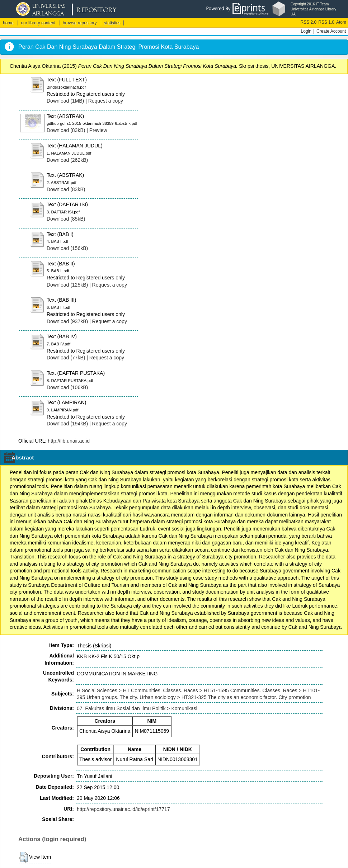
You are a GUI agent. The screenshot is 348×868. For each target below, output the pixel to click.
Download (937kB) (67, 321)
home (8, 23)
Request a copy (106, 101)
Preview (98, 130)
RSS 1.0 (326, 22)
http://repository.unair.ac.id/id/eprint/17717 (123, 809)
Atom (341, 22)
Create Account (331, 31)
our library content (38, 23)
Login (306, 31)
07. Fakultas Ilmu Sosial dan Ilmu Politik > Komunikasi (137, 708)
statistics (112, 23)
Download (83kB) (66, 130)
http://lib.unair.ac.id (69, 441)
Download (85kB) (66, 219)
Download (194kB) (67, 424)
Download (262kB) (67, 160)
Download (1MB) (65, 101)
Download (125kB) (67, 285)
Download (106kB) (67, 387)
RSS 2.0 (309, 22)
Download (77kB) (66, 358)
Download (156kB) (67, 248)
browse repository (80, 23)
